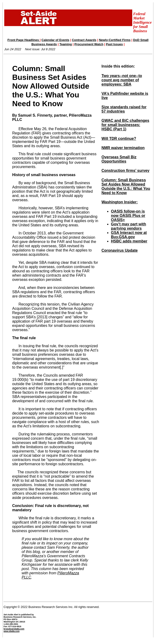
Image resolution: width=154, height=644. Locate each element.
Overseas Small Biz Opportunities (119, 159)
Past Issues (114, 44)
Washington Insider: (120, 202)
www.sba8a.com (11, 631)
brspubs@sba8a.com (14, 629)
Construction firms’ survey (125, 171)
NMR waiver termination (123, 148)
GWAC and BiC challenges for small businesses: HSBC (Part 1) (125, 125)
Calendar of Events (55, 40)
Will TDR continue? (119, 139)
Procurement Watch (89, 44)
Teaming (66, 44)
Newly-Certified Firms (115, 40)
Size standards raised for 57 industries (124, 109)
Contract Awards (84, 40)
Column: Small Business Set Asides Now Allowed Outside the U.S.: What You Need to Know (126, 186)
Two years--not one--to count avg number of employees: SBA (122, 80)
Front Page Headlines (24, 40)
